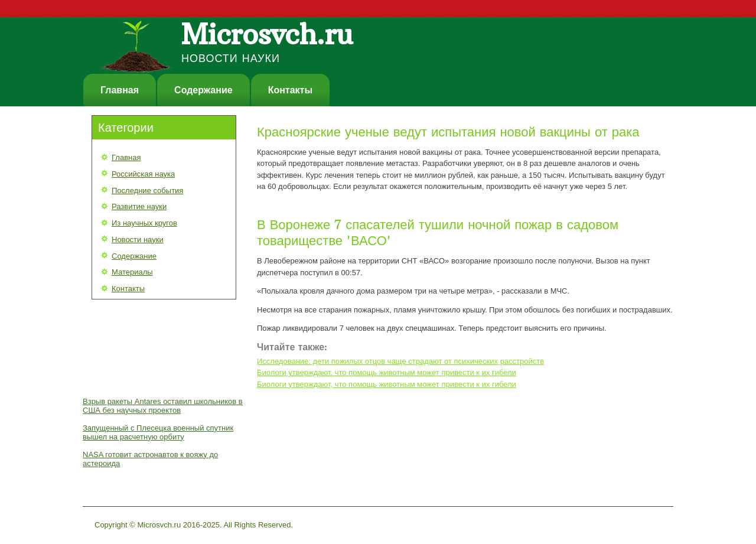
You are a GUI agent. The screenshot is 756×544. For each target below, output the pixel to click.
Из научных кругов (144, 223)
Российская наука (143, 174)
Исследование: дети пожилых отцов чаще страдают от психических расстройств (400, 361)
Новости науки (138, 240)
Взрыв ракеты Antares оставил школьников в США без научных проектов (163, 406)
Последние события (147, 190)
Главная (120, 90)
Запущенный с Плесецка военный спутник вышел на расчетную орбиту (158, 432)
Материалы (132, 272)
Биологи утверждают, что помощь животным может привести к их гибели (387, 372)
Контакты (290, 90)
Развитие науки (139, 206)
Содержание (203, 90)
